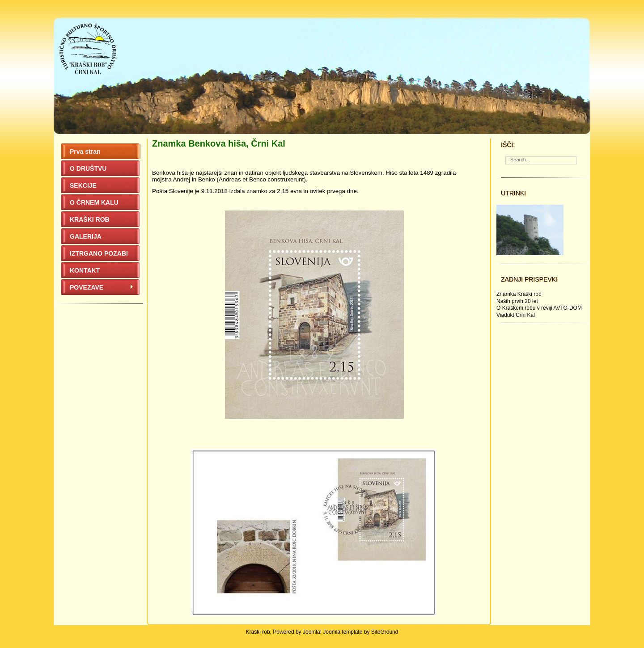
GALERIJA (86, 236)
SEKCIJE (83, 185)
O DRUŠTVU (88, 168)
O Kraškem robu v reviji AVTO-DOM (539, 308)
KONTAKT (85, 270)
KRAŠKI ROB (90, 219)
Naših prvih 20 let (517, 301)
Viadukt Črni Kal (516, 315)
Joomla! (312, 632)
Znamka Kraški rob (519, 294)
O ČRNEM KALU (94, 202)
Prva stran (85, 151)
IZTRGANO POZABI (99, 253)
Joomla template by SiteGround (360, 632)
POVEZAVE (102, 287)
